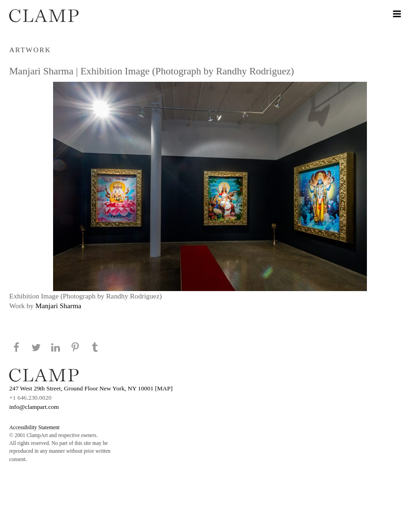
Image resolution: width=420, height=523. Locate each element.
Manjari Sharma (58, 306)
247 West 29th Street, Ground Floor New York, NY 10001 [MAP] (91, 388)
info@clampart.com (34, 407)
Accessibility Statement (34, 427)
